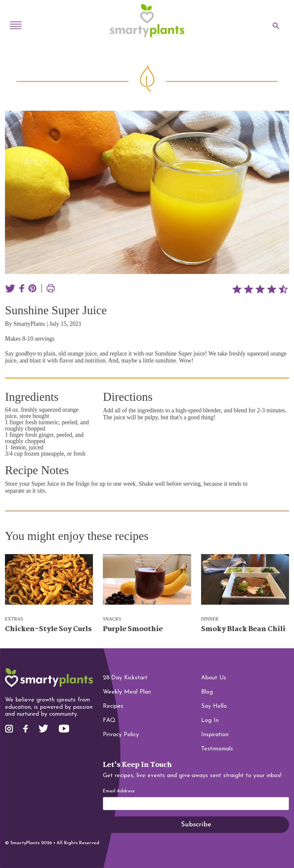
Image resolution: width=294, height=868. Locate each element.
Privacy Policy (121, 735)
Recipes (113, 706)
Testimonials (217, 749)
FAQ (109, 720)
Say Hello (214, 706)
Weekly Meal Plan (127, 692)
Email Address (119, 791)
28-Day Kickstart (125, 678)
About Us (214, 678)
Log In (210, 720)
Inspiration (215, 735)
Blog (207, 692)
